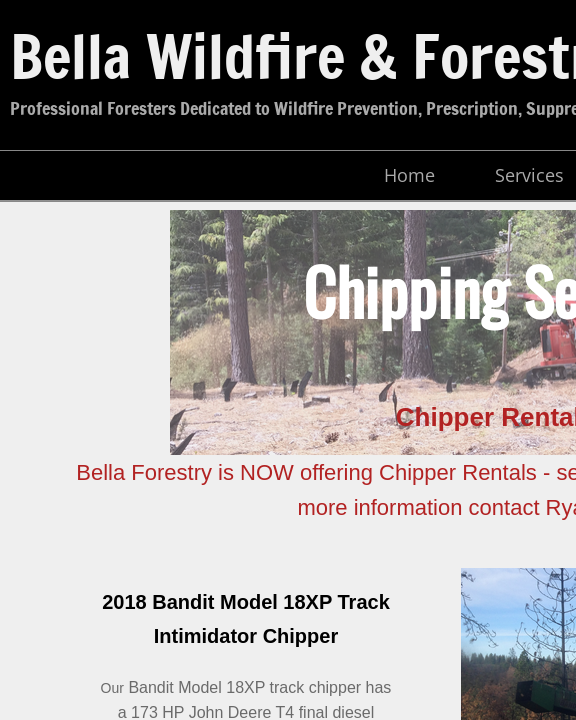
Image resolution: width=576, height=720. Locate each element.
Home (409, 175)
